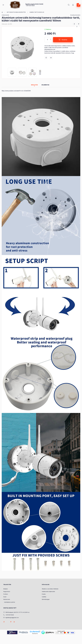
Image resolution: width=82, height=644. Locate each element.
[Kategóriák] (3, 5)
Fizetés (44, 594)
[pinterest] (79, 24)
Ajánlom (51, 58)
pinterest (11, 622)
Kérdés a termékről (46, 58)
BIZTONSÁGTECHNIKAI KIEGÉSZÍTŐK (16, 12)
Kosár (5, 597)
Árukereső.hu (35, 634)
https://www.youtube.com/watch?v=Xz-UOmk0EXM (16, 91)
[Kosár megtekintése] (78, 5)
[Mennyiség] (47, 40)
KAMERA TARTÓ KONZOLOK (37, 12)
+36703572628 (30, 6)
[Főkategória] (2, 12)
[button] (22, 47)
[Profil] (73, 5)
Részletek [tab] (34, 85)
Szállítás (44, 597)
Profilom (6, 594)
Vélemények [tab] (45, 85)
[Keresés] (69, 5)
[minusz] (51, 41)
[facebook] (74, 24)
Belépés (6, 589)
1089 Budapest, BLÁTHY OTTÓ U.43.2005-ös (17, 612)
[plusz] (51, 38)
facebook (4, 622)
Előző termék (6, 15)
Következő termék (75, 15)
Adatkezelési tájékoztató (48, 591)
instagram (14, 622)
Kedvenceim (7, 599)
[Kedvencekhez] (77, 27)
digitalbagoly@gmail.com (12, 618)
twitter (7, 622)
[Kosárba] (63, 40)
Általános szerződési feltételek (50, 589)
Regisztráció (7, 591)
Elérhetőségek (46, 599)
